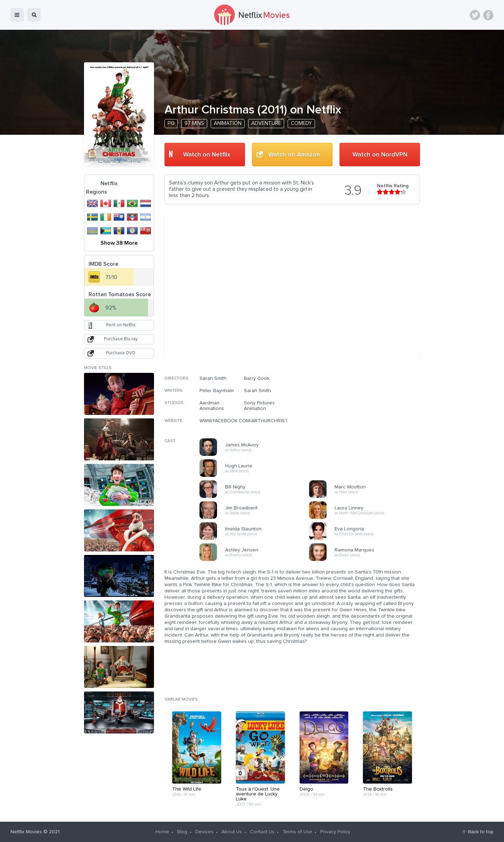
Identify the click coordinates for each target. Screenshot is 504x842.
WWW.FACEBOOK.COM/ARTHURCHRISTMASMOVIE (256, 421)
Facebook (488, 15)
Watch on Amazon (294, 155)
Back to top (481, 832)
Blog (182, 832)
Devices (204, 832)
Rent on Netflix (121, 325)
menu (17, 15)
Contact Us (262, 832)
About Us (232, 832)
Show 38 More (119, 243)
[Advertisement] (367, 420)
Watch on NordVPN (380, 155)
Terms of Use (297, 832)
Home (162, 832)
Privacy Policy (335, 832)
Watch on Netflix (207, 155)
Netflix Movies (26, 832)
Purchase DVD (121, 353)
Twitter (475, 15)
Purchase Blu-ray (121, 339)
